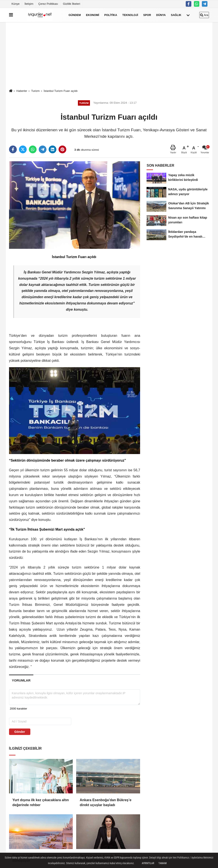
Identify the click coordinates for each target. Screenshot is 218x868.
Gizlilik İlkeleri (72, 4)
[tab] (21, 680)
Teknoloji (130, 15)
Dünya (161, 15)
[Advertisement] (109, 55)
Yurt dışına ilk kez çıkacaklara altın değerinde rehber (41, 802)
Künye (16, 4)
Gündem (75, 15)
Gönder (20, 732)
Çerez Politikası (48, 4)
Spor (147, 15)
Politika (111, 15)
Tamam (162, 863)
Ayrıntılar (148, 863)
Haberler (22, 91)
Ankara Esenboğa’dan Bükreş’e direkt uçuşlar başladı (105, 802)
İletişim (29, 4)
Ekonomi (92, 15)
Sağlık (176, 15)
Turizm (36, 91)
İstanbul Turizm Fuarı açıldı (61, 91)
